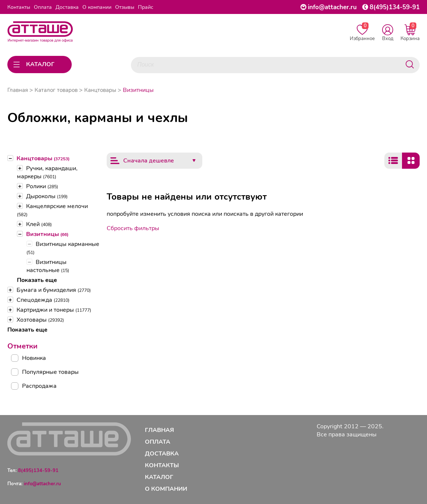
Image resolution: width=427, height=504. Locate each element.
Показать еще (37, 280)
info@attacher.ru (332, 7)
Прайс (146, 7)
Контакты (19, 7)
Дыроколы (47, 196)
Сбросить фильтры (133, 228)
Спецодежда (43, 300)
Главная (18, 90)
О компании (97, 7)
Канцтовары (43, 158)
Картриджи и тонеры (54, 310)
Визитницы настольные (48, 266)
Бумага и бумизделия (54, 290)
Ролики (42, 186)
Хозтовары (40, 320)
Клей (39, 224)
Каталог (159, 477)
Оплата (43, 7)
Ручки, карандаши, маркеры (47, 172)
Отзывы (125, 7)
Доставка (67, 7)
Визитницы (47, 234)
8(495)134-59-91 (395, 7)
